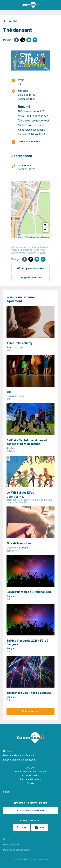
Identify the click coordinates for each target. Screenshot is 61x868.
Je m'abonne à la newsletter (31, 811)
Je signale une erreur (31, 277)
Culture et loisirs (30, 776)
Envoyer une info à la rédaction (19, 760)
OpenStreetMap (33, 237)
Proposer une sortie (33, 269)
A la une (30, 768)
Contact (7, 751)
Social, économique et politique (31, 772)
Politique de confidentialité (17, 850)
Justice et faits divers (30, 779)
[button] (55, 5)
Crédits (7, 839)
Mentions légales (12, 845)
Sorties (7, 792)
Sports (31, 783)
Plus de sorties (30, 711)
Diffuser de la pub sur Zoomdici (19, 755)
